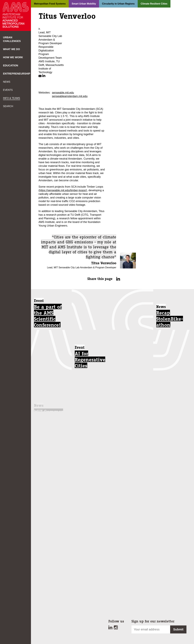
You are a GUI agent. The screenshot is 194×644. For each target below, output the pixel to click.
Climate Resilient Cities (154, 4)
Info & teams (12, 98)
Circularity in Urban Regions (118, 4)
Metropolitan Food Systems (50, 4)
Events (8, 90)
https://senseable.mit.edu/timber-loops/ (63, 190)
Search (8, 106)
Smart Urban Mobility (84, 4)
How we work (13, 57)
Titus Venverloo (104, 263)
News (7, 82)
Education (11, 66)
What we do (11, 49)
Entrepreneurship (17, 74)
